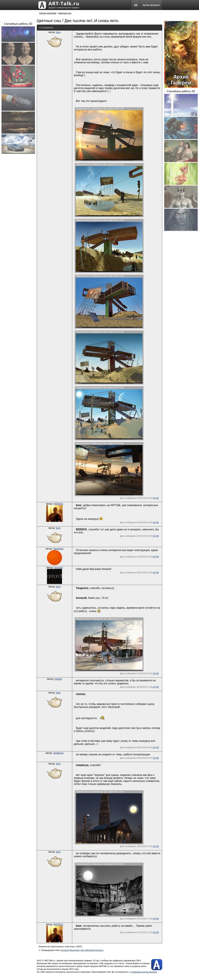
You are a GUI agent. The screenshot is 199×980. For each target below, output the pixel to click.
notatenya (58, 753)
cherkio (58, 679)
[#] (154, 498)
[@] (157, 498)
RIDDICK (58, 504)
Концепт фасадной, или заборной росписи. (82, 950)
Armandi (58, 568)
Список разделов (48, 13)
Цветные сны (65, 13)
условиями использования (144, 972)
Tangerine (58, 549)
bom (58, 32)
